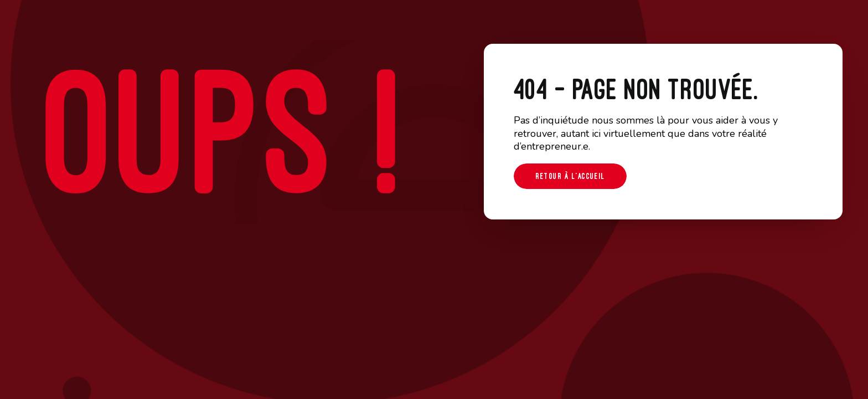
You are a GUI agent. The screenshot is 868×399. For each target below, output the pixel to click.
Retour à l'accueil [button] (570, 176)
